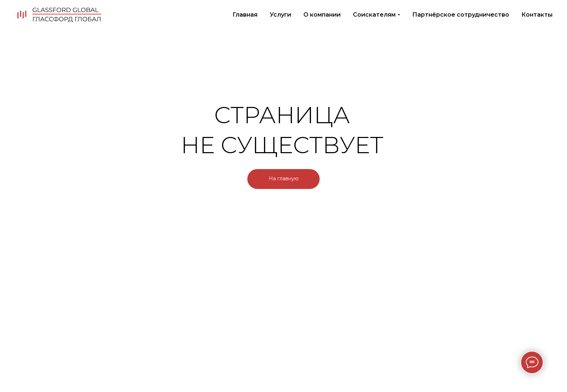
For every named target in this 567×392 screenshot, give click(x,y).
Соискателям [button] (374, 15)
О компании (322, 15)
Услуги (280, 15)
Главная (245, 15)
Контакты (537, 15)
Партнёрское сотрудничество (461, 15)
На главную (284, 178)
